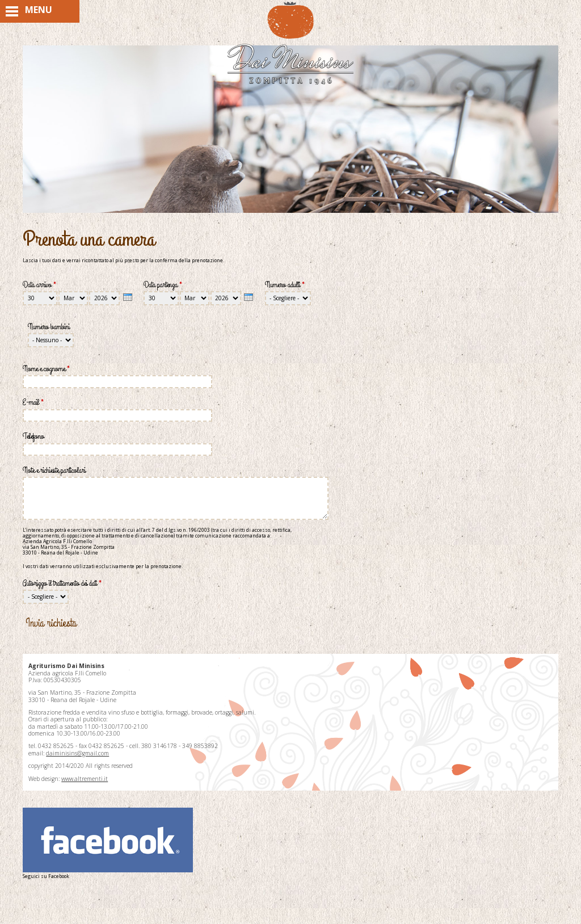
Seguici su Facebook (108, 843)
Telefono (33, 436)
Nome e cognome (46, 369)
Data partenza (163, 285)
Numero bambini (49, 327)
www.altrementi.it (85, 779)
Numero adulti (285, 285)
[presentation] (127, 297)
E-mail (33, 402)
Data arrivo (39, 285)
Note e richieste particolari (54, 470)
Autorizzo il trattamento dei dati (62, 583)
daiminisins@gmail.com (77, 753)
